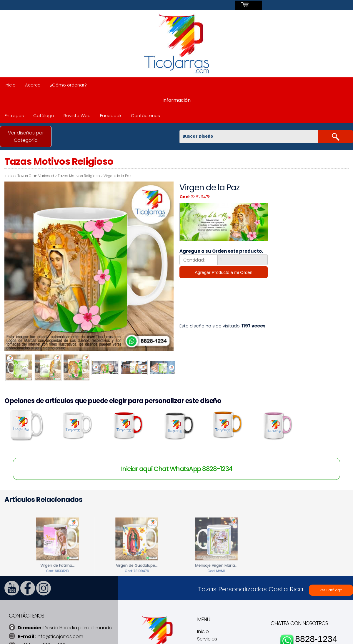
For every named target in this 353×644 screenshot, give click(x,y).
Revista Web (77, 115)
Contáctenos (145, 115)
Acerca (33, 85)
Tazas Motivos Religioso (79, 176)
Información (176, 100)
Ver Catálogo (331, 589)
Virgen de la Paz (117, 176)
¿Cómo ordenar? (68, 85)
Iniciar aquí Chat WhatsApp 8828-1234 (177, 468)
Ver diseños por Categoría (26, 137)
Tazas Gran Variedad (36, 176)
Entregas (14, 115)
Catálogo (44, 115)
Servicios (207, 638)
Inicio (10, 85)
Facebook (111, 115)
